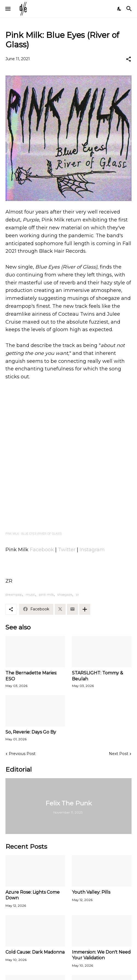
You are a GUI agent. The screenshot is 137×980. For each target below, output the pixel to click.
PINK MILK (12, 534)
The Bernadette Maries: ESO (31, 676)
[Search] (130, 9)
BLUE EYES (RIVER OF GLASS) (42, 534)
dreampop (14, 594)
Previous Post (22, 754)
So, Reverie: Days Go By (31, 732)
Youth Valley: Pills (91, 892)
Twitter (67, 550)
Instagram (92, 550)
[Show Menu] (8, 9)
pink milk (46, 594)
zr (77, 594)
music (30, 594)
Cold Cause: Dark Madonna (35, 952)
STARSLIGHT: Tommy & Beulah (97, 676)
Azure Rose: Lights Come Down (33, 895)
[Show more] (85, 609)
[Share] (129, 59)
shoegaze (65, 594)
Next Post (119, 754)
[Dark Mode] (119, 9)
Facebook (42, 550)
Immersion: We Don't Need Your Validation (101, 955)
